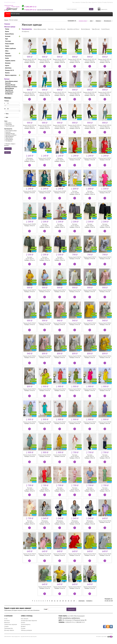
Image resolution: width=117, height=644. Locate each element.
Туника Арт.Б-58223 (60, 554)
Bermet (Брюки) (9, 88)
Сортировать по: (72, 21)
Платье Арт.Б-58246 (75, 422)
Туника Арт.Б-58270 (75, 290)
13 (60, 601)
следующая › (82, 601)
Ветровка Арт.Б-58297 (29, 159)
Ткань (7, 113)
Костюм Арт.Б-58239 (90, 455)
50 (105, 601)
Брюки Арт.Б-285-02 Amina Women (44, 93)
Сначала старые (83, 21)
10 (52, 601)
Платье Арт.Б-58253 (60, 389)
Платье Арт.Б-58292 (106, 158)
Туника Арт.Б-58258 (75, 356)
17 (71, 601)
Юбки (7, 51)
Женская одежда (19, 14)
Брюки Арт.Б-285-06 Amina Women (75, 60)
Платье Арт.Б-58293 (90, 158)
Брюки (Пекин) (9, 34)
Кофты (7, 58)
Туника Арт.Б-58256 (106, 356)
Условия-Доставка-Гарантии (91, 2)
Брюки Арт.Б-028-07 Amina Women (106, 93)
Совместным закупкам (11, 624)
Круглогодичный (10, 126)
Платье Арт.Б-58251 (90, 389)
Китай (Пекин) (9, 92)
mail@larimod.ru (76, 618)
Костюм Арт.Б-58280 (106, 224)
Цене (91, 21)
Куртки (7, 65)
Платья (7, 29)
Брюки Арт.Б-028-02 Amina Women (90, 126)
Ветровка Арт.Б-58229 (60, 522)
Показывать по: (109, 599)
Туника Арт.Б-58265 (60, 323)
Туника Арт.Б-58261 (29, 356)
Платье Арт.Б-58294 (75, 158)
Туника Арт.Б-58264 (75, 323)
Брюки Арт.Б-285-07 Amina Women (60, 60)
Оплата (101, 2)
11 (55, 601)
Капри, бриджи (10, 43)
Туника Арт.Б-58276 (75, 257)
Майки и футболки (10, 48)
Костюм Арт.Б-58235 (60, 488)
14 (63, 601)
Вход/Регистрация (9, 2)
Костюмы (8, 36)
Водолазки (8, 56)
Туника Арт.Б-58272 (44, 290)
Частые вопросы (26, 624)
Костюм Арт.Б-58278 (44, 257)
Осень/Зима (9, 124)
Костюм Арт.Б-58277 (60, 257)
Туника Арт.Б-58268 (106, 290)
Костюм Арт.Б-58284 (44, 224)
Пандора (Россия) (10, 85)
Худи (6, 39)
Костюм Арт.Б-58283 (60, 224)
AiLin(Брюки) (9, 94)
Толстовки (8, 41)
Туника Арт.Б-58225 (29, 554)
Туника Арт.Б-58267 (29, 323)
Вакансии (7, 622)
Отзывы (105, 2)
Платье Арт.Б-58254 (44, 389)
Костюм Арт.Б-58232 (106, 488)
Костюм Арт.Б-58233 (90, 488)
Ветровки (8, 63)
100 (107, 601)
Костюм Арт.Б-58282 (75, 224)
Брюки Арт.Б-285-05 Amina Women (90, 60)
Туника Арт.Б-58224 (44, 554)
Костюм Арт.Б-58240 (75, 455)
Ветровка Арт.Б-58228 (75, 522)
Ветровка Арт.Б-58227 (90, 522)
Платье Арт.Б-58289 (60, 191)
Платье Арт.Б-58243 (29, 455)
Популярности (108, 21)
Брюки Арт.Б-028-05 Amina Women (44, 126)
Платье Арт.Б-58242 (44, 455)
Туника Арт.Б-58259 (60, 356)
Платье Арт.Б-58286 (106, 191)
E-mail (46, 609)
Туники (7, 46)
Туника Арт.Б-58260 (44, 356)
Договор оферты (9, 630)
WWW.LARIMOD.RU (8, 636)
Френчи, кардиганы (11, 75)
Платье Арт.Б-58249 (29, 422)
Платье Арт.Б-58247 (60, 422)
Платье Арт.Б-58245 (90, 422)
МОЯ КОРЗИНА (105, 7)
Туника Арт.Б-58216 (90, 587)
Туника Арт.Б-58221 (90, 554)
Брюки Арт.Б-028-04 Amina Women (60, 126)
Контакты (110, 2)
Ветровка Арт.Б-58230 (44, 522)
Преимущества (8, 628)
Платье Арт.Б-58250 (106, 389)
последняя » (89, 601)
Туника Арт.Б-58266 (44, 323)
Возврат (23, 626)
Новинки (9, 14)
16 (68, 601)
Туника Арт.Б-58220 (106, 554)
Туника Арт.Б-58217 (75, 587)
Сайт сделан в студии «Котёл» (104, 636)
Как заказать (80, 2)
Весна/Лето (9, 123)
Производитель (8, 129)
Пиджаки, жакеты (10, 61)
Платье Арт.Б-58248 (44, 422)
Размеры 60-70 (9, 70)
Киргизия (8, 83)
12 (57, 601)
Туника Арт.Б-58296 (44, 158)
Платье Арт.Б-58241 (60, 455)
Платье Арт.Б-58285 (29, 224)
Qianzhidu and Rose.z (11, 87)
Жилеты (7, 73)
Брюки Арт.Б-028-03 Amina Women (75, 126)
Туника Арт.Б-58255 (29, 389)
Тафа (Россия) (9, 90)
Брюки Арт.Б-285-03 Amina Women (29, 93)
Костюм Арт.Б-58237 (29, 488)
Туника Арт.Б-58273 (29, 290)
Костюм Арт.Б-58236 (44, 488)
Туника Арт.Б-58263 (90, 323)
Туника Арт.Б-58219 (44, 587)
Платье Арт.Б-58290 (44, 191)
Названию (98, 21)
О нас (6, 618)
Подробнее (29, 66)
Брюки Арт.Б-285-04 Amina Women (106, 60)
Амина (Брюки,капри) (11, 81)
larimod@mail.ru (67, 618)
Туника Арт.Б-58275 (90, 257)
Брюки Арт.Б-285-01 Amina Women (60, 93)
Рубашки (8, 53)
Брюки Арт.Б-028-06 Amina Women (29, 126)
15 (66, 601)
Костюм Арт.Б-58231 (29, 521)
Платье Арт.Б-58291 (29, 191)
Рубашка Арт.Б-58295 (60, 159)
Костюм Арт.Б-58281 (90, 224)
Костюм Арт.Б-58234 (75, 488)
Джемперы (8, 68)
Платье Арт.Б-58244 (106, 422)
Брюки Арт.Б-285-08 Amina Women (44, 60)
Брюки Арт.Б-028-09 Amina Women (75, 93)
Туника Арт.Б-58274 (106, 257)
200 (112, 601)
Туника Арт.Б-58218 (60, 587)
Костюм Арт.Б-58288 (75, 191)
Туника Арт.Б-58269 (90, 290)
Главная (6, 20)
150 (110, 601)
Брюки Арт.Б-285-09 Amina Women (29, 60)
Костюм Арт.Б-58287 (90, 191)
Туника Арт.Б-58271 (60, 290)
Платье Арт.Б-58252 (75, 389)
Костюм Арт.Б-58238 (106, 455)
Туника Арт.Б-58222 (75, 554)
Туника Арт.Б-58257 (90, 356)
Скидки (6, 626)
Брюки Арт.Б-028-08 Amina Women (90, 93)
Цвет (7, 117)
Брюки (7, 31)
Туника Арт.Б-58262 (106, 323)
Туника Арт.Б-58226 (106, 521)
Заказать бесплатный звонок (49, 10)
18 (74, 601)
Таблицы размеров (26, 630)
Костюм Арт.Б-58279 (29, 257)
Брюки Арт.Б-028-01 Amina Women (106, 126)
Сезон (6, 121)
